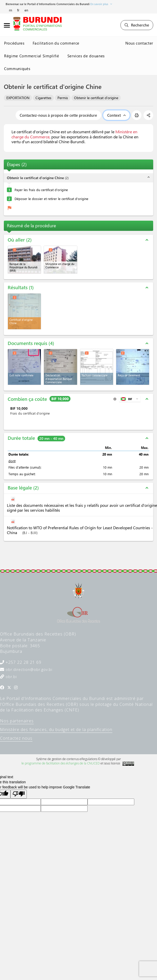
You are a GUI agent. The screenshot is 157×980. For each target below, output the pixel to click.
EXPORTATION (18, 98)
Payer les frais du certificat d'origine (41, 190)
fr (18, 10)
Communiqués (17, 69)
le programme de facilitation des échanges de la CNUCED (61, 763)
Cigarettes (43, 98)
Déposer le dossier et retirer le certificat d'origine (51, 199)
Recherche (137, 25)
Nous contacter (139, 43)
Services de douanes (86, 56)
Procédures (14, 43)
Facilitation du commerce (56, 43)
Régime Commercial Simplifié (32, 56)
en (26, 10)
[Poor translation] (19, 794)
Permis (63, 98)
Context (116, 115)
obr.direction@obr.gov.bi (28, 670)
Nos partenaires (17, 721)
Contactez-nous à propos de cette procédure (58, 115)
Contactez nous (16, 738)
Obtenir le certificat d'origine (96, 98)
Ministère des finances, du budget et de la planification (56, 730)
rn (10, 10)
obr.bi (11, 677)
